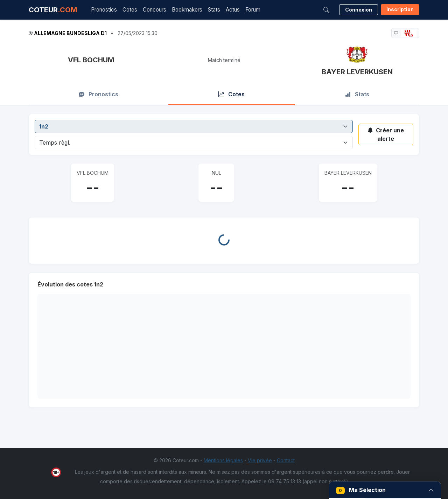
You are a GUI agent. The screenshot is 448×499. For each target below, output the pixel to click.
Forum (253, 10)
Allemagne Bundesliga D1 (70, 33)
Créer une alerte (386, 134)
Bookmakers (187, 10)
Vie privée (260, 460)
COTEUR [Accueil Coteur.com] (53, 10)
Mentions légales (223, 460)
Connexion (359, 10)
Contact (286, 460)
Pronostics (104, 10)
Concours (155, 10)
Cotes (130, 10)
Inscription (400, 9)
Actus (233, 10)
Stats (214, 10)
